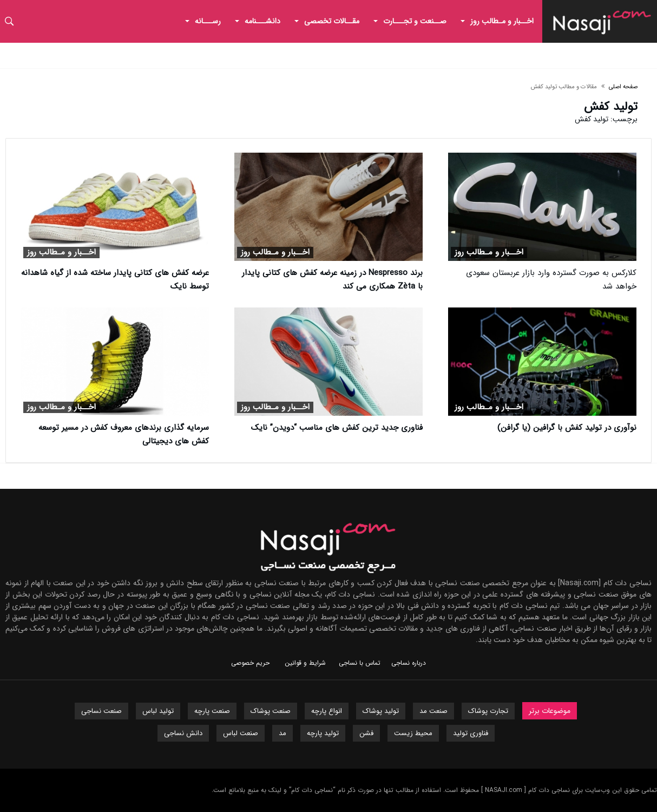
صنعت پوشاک (271, 711)
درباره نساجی (409, 663)
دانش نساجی (183, 733)
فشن (366, 733)
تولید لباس (158, 711)
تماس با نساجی (360, 663)
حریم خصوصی (250, 663)
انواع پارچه (327, 711)
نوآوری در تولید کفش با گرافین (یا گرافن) (567, 428)
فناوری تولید (471, 733)
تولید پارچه (323, 733)
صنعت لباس (241, 733)
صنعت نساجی (101, 711)
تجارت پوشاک (488, 711)
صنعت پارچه (212, 711)
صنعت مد (433, 711)
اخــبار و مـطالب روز (489, 253)
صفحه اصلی (623, 87)
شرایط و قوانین (305, 663)
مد (282, 733)
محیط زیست (413, 733)
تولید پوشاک (381, 711)
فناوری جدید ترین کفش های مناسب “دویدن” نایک (337, 428)
